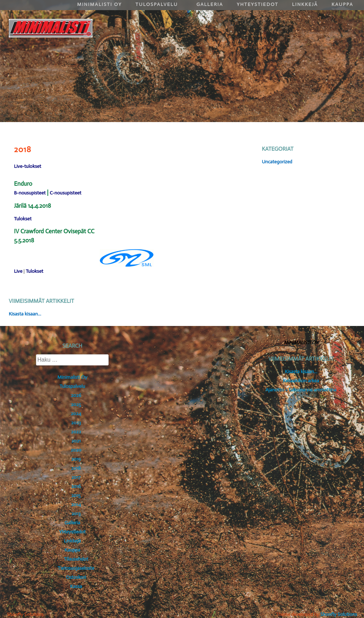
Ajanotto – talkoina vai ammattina (301, 390)
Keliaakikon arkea (301, 381)
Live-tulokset (28, 166)
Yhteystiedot (72, 532)
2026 (76, 395)
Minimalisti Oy (72, 377)
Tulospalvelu (72, 386)
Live (18, 271)
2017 (76, 477)
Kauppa (72, 550)
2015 (76, 495)
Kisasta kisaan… (25, 314)
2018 (76, 468)
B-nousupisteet (30, 193)
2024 (76, 414)
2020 (76, 450)
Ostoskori (76, 577)
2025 (76, 404)
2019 (76, 459)
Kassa (76, 586)
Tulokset (23, 219)
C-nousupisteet (65, 193)
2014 (76, 505)
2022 (76, 432)
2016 (76, 486)
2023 (76, 423)
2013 (76, 514)
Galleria (72, 523)
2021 (76, 441)
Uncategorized (277, 162)
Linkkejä (72, 541)
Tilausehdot (76, 559)
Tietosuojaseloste (76, 568)
